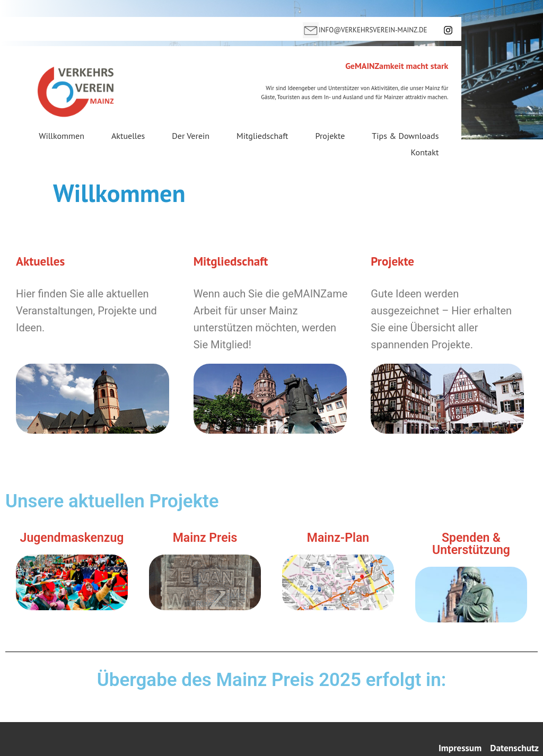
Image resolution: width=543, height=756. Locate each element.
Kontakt (425, 152)
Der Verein (191, 136)
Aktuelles (128, 136)
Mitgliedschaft (262, 136)
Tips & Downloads (405, 136)
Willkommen (62, 136)
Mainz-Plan (338, 538)
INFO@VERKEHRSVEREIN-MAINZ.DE (373, 30)
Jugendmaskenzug (72, 538)
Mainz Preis (205, 538)
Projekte (330, 136)
